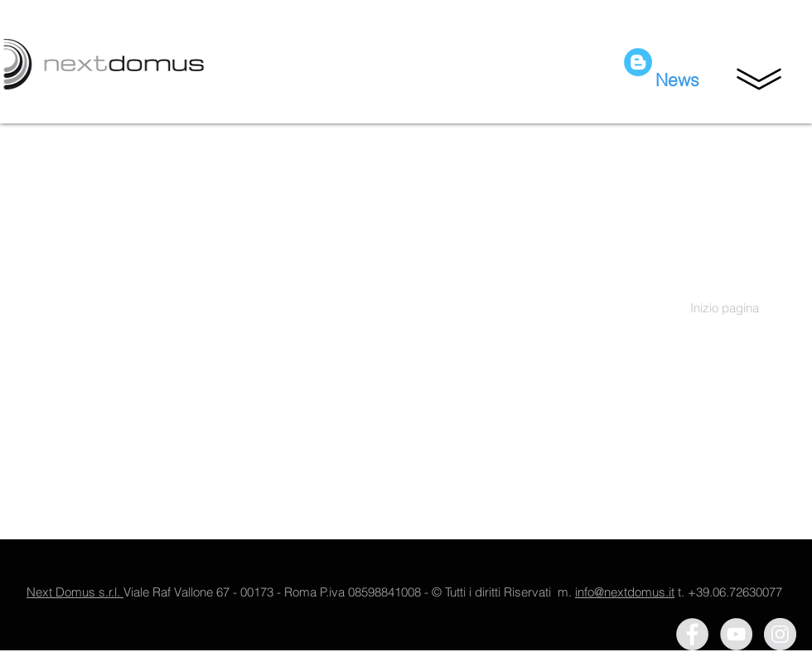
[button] (759, 79)
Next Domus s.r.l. (75, 592)
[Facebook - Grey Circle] (692, 634)
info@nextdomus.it (625, 592)
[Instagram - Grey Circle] (780, 634)
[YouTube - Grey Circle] (736, 634)
